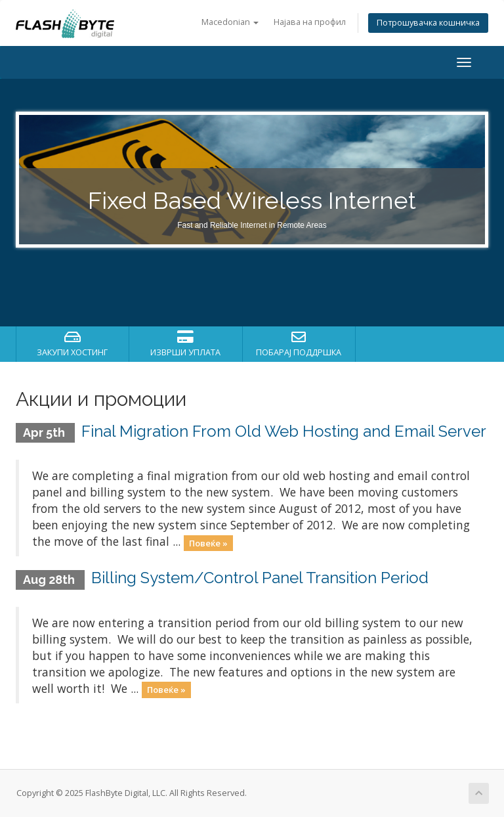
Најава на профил (310, 22)
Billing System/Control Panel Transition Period (260, 578)
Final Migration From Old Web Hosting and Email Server (284, 431)
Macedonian (230, 22)
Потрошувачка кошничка (428, 23)
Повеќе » (208, 542)
